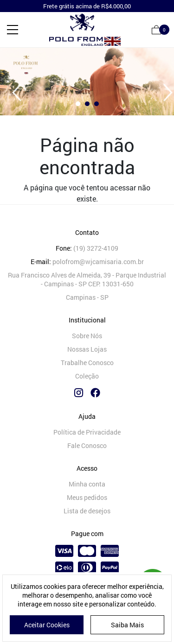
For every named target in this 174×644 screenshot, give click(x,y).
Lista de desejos (87, 511)
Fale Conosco (87, 445)
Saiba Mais (127, 625)
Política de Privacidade (87, 432)
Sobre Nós (87, 336)
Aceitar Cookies (47, 625)
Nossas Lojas (87, 349)
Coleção (87, 376)
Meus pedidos (87, 497)
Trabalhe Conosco (87, 363)
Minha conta (87, 484)
